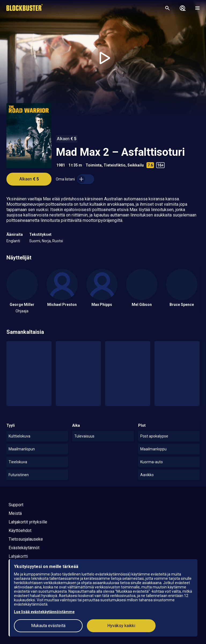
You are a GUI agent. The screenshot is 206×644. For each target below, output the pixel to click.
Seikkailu (136, 165)
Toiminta (94, 165)
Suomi (35, 241)
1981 (61, 165)
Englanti (13, 241)
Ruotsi (58, 241)
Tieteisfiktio (115, 165)
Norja (46, 241)
